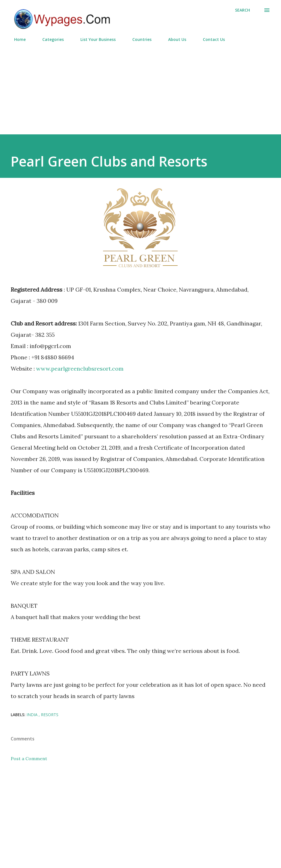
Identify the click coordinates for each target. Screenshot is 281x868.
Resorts (50, 715)
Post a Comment (29, 758)
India (33, 715)
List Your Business (95, 39)
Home (17, 39)
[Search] (242, 10)
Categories (50, 39)
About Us (174, 39)
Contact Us (210, 39)
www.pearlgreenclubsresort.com (80, 369)
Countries (139, 39)
